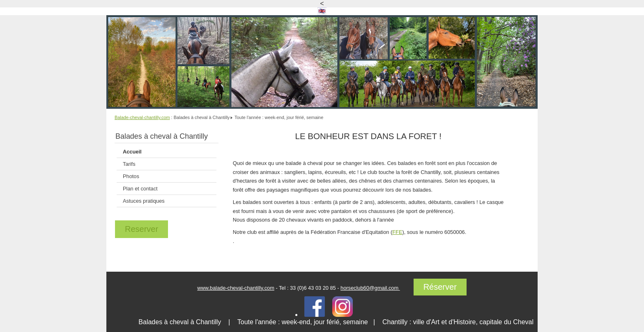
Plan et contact (140, 189)
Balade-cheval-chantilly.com (142, 117)
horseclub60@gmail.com (370, 288)
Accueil (132, 152)
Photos (131, 176)
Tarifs (129, 164)
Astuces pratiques (144, 201)
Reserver (141, 229)
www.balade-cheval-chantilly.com (236, 288)
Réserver (440, 287)
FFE (397, 232)
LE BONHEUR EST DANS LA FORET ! (368, 136)
